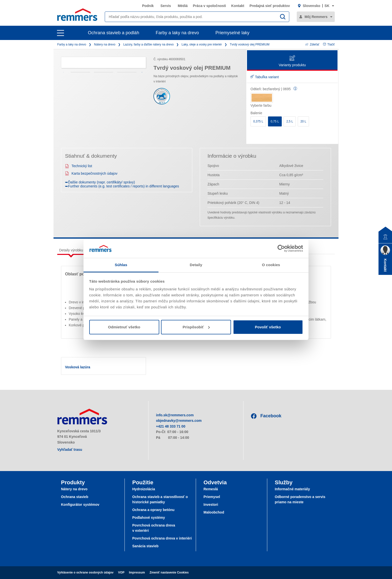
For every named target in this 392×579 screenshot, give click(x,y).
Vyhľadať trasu (70, 450)
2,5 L (290, 121)
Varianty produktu (292, 61)
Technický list (78, 166)
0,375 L (258, 121)
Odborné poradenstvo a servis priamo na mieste (300, 499)
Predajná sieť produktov (270, 6)
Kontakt (238, 6)
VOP (121, 573)
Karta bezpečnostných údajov (91, 173)
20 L (303, 121)
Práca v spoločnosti (209, 6)
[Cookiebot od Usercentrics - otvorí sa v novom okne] (281, 248)
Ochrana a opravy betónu (153, 510)
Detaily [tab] (196, 265)
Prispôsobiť (196, 327)
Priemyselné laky (232, 33)
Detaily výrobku (71, 250)
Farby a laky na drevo (177, 33)
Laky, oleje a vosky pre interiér (202, 44)
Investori (211, 505)
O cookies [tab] (271, 265)
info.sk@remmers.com (175, 415)
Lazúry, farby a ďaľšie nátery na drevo (148, 44)
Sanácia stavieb (145, 546)
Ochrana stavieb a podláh (114, 33)
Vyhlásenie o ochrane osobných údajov (85, 573)
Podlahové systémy (149, 518)
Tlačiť (329, 44)
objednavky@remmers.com (179, 421)
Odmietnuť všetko (124, 327)
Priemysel (212, 497)
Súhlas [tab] (121, 265)
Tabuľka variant (265, 77)
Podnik (148, 6)
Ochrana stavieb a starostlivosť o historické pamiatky (160, 499)
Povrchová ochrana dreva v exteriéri (154, 528)
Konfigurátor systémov (80, 505)
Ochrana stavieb (75, 497)
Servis (166, 6)
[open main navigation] (60, 33)
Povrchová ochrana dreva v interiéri (162, 538)
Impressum (137, 573)
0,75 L (275, 121)
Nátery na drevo (105, 44)
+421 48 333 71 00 (171, 426)
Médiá (183, 6)
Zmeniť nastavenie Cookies (169, 573)
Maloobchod (214, 512)
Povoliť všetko (268, 327)
